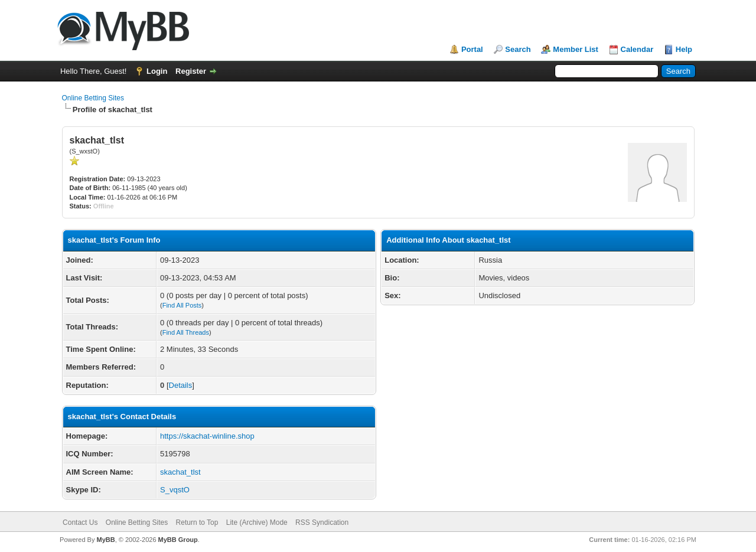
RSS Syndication (322, 522)
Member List (576, 49)
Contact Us (80, 522)
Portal (472, 49)
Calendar (637, 49)
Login (157, 71)
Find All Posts (182, 305)
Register (191, 71)
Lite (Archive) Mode (257, 522)
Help (684, 49)
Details (181, 385)
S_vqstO (175, 490)
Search (518, 49)
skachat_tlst (180, 472)
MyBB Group (178, 540)
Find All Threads (186, 332)
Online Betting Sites (93, 98)
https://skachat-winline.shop (207, 436)
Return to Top (197, 522)
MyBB (105, 540)
